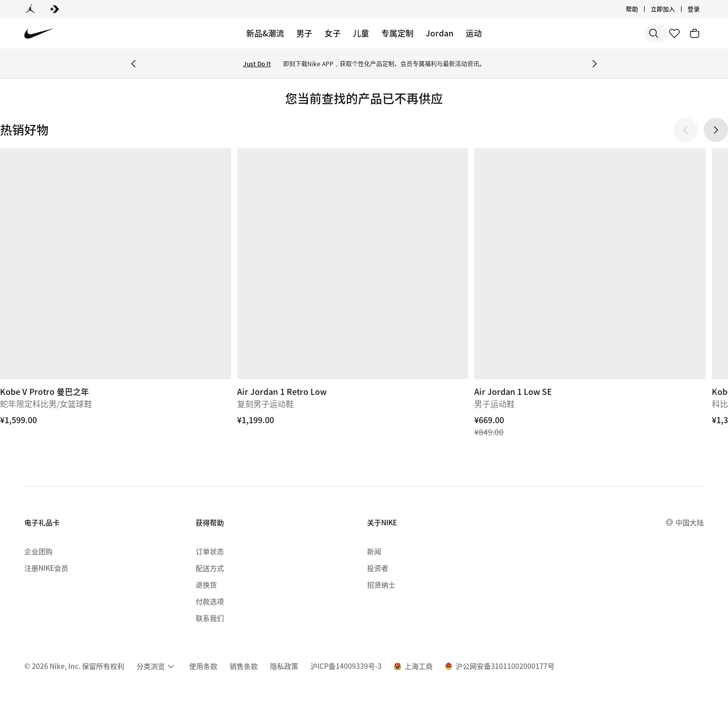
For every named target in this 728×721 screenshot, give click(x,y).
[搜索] (581, 33)
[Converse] (55, 9)
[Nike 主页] (39, 34)
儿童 (361, 33)
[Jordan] (30, 9)
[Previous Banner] (133, 64)
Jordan (440, 33)
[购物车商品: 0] (695, 33)
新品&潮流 (265, 33)
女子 (333, 33)
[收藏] (674, 33)
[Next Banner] (595, 64)
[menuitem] (157, 666)
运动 (474, 33)
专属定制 (397, 33)
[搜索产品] (622, 33)
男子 (304, 33)
